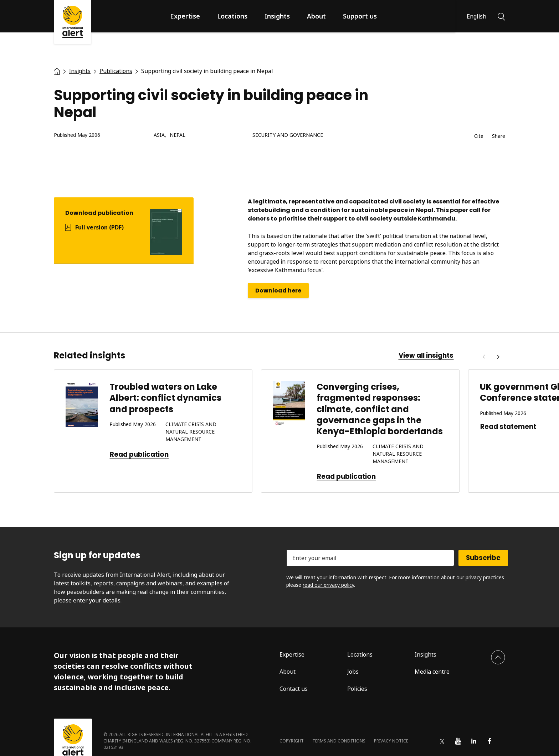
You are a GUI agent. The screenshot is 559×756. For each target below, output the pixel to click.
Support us (360, 16)
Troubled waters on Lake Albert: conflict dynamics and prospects (165, 398)
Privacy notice (391, 741)
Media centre (432, 672)
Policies (357, 689)
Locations (232, 16)
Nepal (178, 135)
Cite (479, 136)
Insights (277, 16)
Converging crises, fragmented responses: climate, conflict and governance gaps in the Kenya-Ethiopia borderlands (380, 409)
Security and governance (288, 135)
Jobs (353, 672)
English (476, 16)
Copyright (292, 741)
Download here (278, 291)
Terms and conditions (339, 741)
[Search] (501, 16)
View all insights (426, 356)
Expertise (185, 16)
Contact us (294, 689)
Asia (159, 135)
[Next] (498, 357)
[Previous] (484, 357)
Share (499, 136)
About (316, 16)
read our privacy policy (328, 585)
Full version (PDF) (99, 227)
